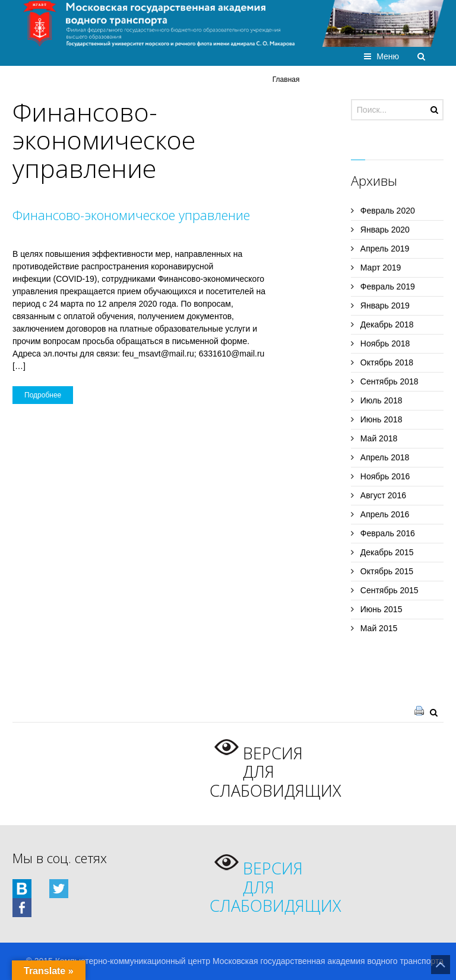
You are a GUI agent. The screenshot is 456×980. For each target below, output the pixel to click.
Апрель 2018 (385, 457)
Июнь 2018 (381, 419)
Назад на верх (441, 965)
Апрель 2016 (385, 514)
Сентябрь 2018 (389, 381)
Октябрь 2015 (387, 571)
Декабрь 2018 (387, 324)
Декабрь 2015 (387, 552)
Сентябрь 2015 (389, 590)
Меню (388, 56)
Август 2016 (383, 495)
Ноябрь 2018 (385, 343)
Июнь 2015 (381, 609)
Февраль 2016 (388, 533)
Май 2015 (379, 628)
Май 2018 (379, 438)
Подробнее (43, 395)
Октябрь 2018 (387, 362)
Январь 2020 (385, 230)
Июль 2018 (381, 400)
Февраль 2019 (388, 287)
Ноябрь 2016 (385, 476)
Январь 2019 (385, 306)
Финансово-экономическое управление (131, 215)
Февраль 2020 (388, 211)
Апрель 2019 (385, 249)
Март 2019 (381, 268)
